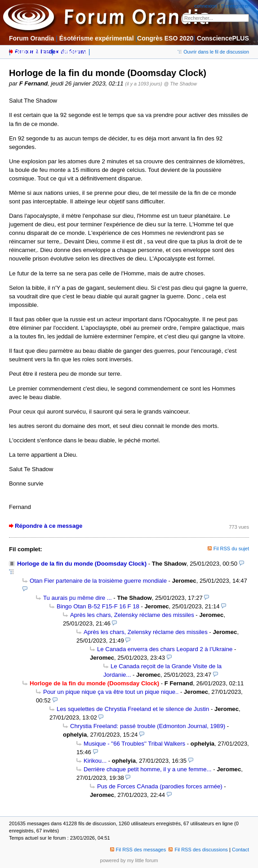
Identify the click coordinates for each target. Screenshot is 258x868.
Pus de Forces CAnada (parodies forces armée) (160, 786)
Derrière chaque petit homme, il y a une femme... (148, 769)
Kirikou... (95, 761)
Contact (240, 850)
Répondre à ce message (49, 526)
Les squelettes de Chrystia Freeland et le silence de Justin (133, 709)
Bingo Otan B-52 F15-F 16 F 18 (98, 606)
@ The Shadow (180, 84)
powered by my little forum (129, 860)
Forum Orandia (31, 38)
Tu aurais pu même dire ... (78, 598)
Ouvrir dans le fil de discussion (213, 52)
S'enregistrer (235, 6)
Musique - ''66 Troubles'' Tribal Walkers (134, 744)
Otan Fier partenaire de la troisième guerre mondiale (98, 581)
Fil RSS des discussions (198, 850)
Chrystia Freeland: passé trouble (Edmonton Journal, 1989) (148, 726)
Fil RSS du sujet (231, 549)
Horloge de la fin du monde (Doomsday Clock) (82, 564)
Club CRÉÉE (31, 52)
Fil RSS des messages (138, 850)
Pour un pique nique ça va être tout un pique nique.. (111, 692)
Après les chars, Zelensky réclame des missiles (132, 615)
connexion (205, 6)
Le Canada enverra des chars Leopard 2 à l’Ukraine (165, 649)
